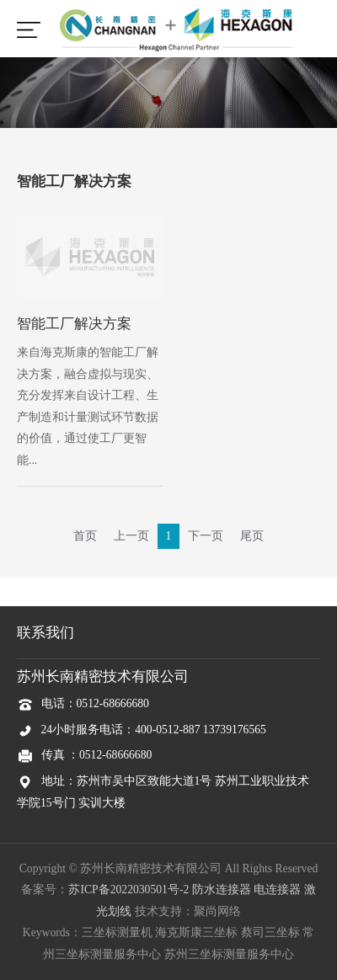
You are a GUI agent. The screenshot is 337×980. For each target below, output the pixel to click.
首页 (85, 536)
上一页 (131, 536)
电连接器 (277, 889)
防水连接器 (222, 889)
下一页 (206, 536)
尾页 (252, 536)
